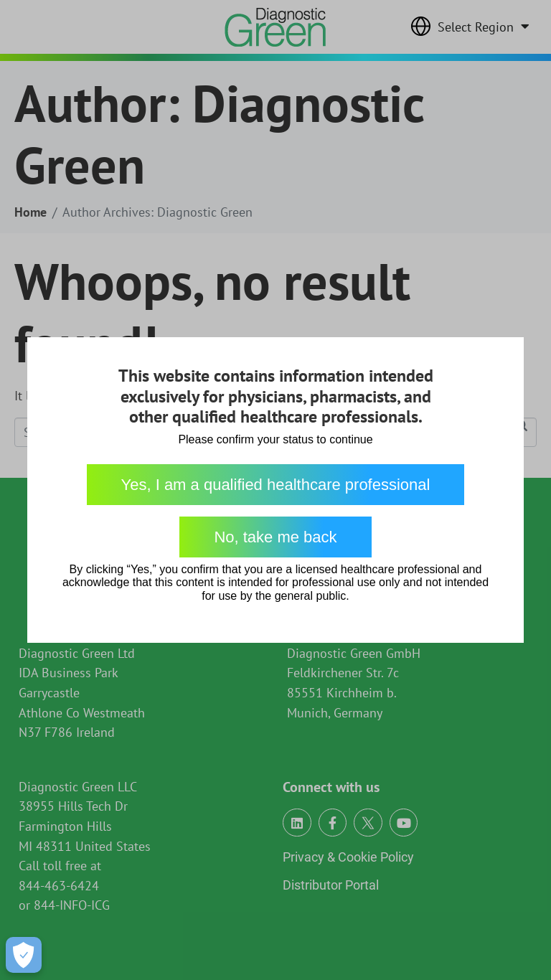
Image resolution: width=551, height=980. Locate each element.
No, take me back (275, 537)
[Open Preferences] (24, 955)
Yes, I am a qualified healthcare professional (276, 485)
